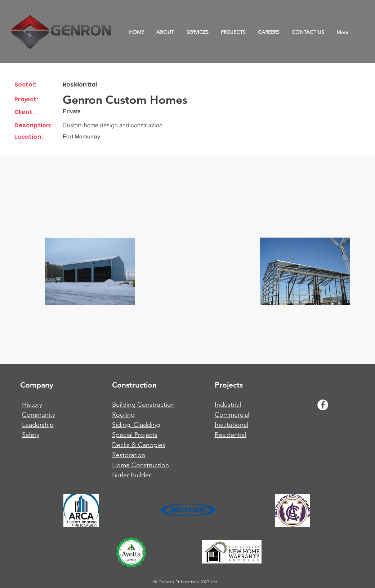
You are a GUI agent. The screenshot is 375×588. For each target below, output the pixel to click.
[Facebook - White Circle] (323, 405)
